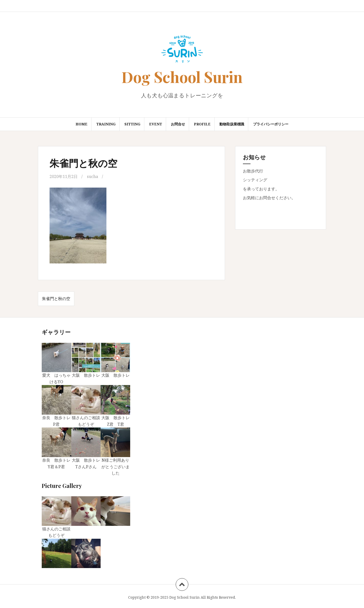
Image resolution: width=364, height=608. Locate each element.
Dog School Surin (182, 77)
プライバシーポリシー (271, 124)
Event (156, 124)
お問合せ (178, 124)
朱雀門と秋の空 (56, 299)
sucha (93, 176)
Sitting (132, 124)
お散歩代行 (253, 171)
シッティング (255, 180)
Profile (202, 124)
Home (82, 124)
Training (106, 124)
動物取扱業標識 (232, 124)
